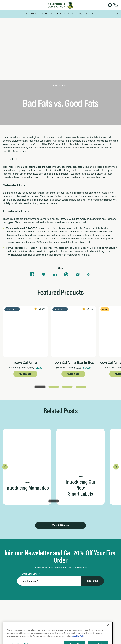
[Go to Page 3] (67, 387)
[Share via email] (78, 274)
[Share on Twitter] (43, 274)
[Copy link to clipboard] (89, 274)
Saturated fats (10, 193)
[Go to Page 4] (81, 387)
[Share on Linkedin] (55, 274)
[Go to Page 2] (54, 387)
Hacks (65, 85)
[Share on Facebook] (32, 274)
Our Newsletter (70, 14)
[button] (6, 5)
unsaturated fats (97, 219)
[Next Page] (118, 14)
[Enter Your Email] (49, 581)
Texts (92, 14)
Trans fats (8, 167)
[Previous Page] (3, 14)
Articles (56, 85)
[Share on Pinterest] (66, 274)
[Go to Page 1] (40, 387)
